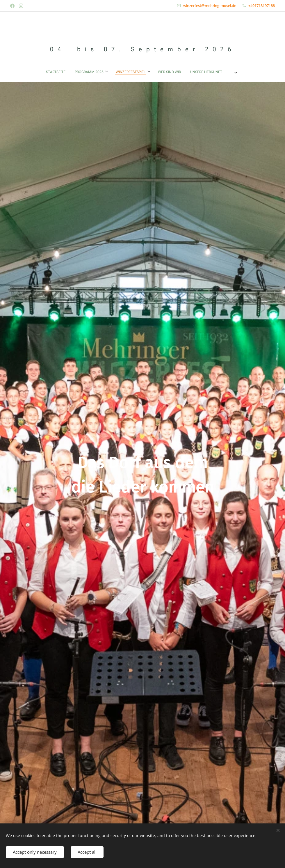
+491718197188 (262, 6)
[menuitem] (95, 72)
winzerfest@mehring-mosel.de (210, 6)
